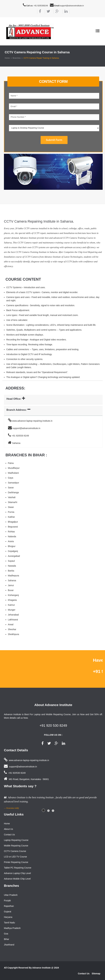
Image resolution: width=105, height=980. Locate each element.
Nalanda (12, 536)
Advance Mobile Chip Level (17, 879)
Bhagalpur (13, 522)
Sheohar (12, 629)
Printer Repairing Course (16, 862)
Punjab (7, 901)
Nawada (12, 566)
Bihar (7, 939)
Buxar (11, 590)
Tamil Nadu (9, 923)
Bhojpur (12, 546)
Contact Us (9, 835)
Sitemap (96, 974)
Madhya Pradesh (12, 928)
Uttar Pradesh (11, 895)
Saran (11, 488)
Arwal (11, 624)
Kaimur (11, 605)
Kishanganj (13, 595)
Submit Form (54, 140)
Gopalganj (13, 551)
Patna (11, 463)
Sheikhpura (13, 634)
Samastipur (13, 483)
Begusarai (13, 527)
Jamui (11, 585)
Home (7, 58)
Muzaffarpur (14, 468)
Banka (11, 571)
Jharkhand (9, 945)
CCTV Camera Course (15, 851)
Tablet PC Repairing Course (18, 868)
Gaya (10, 478)
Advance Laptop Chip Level (17, 873)
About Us (9, 829)
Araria (11, 541)
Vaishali (12, 497)
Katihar (11, 517)
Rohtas (11, 532)
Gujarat (8, 912)
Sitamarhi (13, 502)
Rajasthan (9, 906)
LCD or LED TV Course (15, 857)
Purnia (11, 512)
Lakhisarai (13, 620)
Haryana (8, 917)
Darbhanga (13, 492)
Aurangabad (14, 556)
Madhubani (13, 473)
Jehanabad (13, 615)
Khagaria (12, 600)
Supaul (11, 561)
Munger (12, 610)
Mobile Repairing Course (16, 846)
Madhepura (13, 576)
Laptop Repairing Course (16, 840)
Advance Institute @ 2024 (46, 968)
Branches (17, 58)
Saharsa (12, 580)
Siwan (11, 507)
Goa (6, 934)
